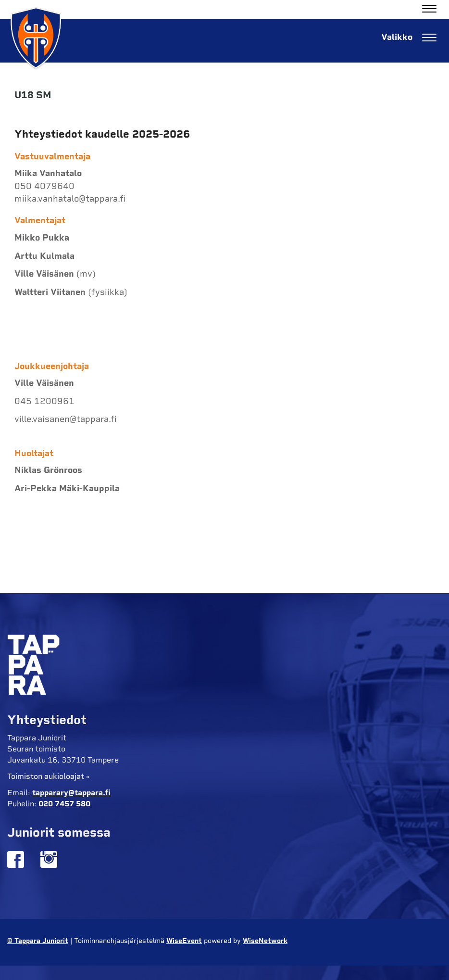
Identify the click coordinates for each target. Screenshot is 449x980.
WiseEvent (184, 941)
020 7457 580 (64, 804)
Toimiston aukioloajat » (49, 776)
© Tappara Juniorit (38, 941)
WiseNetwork (265, 941)
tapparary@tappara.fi (71, 793)
